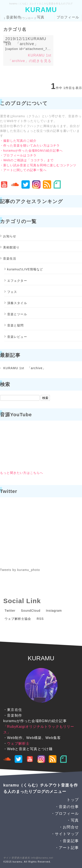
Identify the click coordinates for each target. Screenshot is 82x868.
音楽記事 (71, 841)
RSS (40, 619)
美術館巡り (11, 247)
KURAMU (41, 10)
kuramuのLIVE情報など (25, 269)
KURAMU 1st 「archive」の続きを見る (32, 58)
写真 (41, 17)
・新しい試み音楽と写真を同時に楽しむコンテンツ (38, 165)
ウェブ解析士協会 (18, 619)
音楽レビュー (17, 337)
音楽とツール (17, 314)
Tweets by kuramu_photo (20, 570)
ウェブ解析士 (18, 743)
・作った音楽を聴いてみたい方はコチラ (30, 145)
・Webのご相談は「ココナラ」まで (27, 160)
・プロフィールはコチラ (18, 155)
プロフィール (68, 17)
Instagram (54, 611)
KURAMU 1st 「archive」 (24, 368)
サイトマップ (67, 834)
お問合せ (71, 827)
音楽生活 (10, 259)
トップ (8, 18)
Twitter (10, 611)
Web (7, 42)
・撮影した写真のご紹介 (18, 141)
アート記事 (69, 848)
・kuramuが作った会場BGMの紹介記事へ (31, 151)
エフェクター (17, 281)
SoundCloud (31, 611)
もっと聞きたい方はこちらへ (22, 473)
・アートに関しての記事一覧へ (23, 170)
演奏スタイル (17, 303)
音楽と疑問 (16, 325)
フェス (12, 292)
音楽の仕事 (69, 807)
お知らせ (10, 236)
